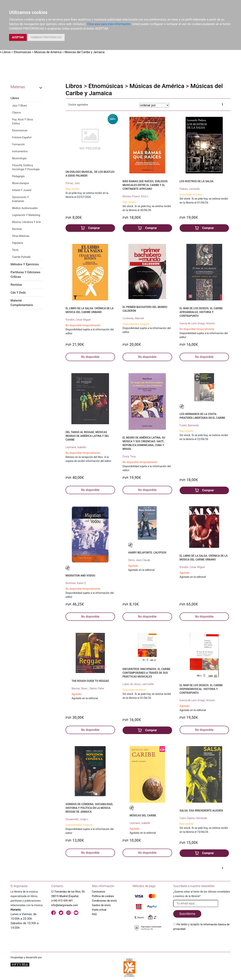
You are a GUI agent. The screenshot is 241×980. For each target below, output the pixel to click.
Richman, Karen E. (76, 583)
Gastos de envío (101, 905)
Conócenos (99, 892)
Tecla (15, 250)
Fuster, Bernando (189, 425)
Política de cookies (103, 896)
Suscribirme (187, 914)
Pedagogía (18, 176)
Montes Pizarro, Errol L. (136, 196)
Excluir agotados (78, 105)
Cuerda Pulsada (21, 257)
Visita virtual (99, 910)
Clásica (16, 113)
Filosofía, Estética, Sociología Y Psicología (26, 167)
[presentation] (202, 940)
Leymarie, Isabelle (76, 447)
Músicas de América (48, 52)
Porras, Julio (73, 183)
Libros (6, 52)
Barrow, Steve (80, 688)
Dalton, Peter (97, 688)
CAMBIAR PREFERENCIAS (46, 37)
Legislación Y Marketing (26, 215)
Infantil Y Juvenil (22, 190)
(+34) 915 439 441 (62, 901)
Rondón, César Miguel (78, 320)
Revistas (17, 229)
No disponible (90, 357)
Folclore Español (22, 137)
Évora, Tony (129, 456)
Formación (18, 144)
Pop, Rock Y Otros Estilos (22, 121)
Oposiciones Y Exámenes (20, 199)
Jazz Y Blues (19, 106)
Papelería (18, 243)
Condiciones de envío (104, 901)
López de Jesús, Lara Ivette (138, 684)
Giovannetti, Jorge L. (77, 819)
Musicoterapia (20, 183)
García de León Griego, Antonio (197, 323)
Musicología (19, 158)
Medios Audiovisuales (25, 208)
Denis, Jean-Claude (139, 560)
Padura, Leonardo (190, 189)
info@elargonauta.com (65, 905)
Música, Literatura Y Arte (26, 222)
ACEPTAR (18, 37)
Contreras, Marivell (133, 318)
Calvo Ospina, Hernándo (193, 818)
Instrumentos (20, 151)
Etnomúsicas (22, 52)
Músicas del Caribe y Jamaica (85, 52)
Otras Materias (21, 236)
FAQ (94, 914)
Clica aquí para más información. (109, 24)
